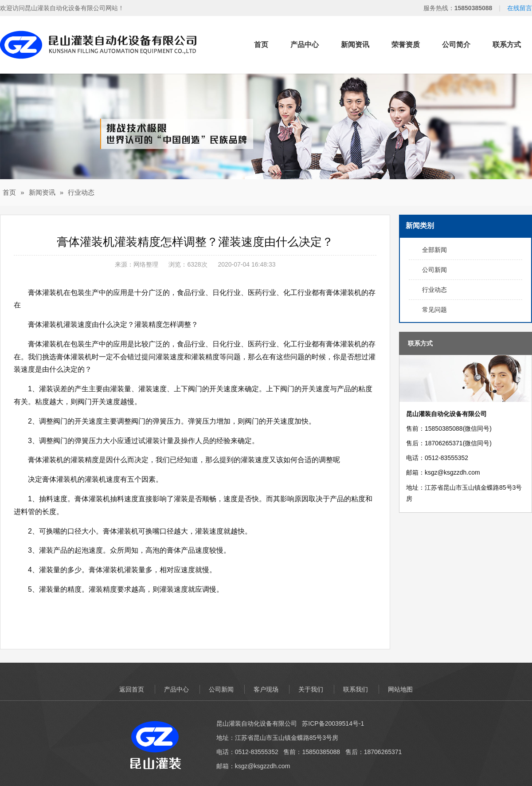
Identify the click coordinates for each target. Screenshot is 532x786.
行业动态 (81, 192)
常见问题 (434, 310)
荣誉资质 (406, 45)
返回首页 (132, 689)
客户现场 (266, 689)
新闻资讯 (355, 45)
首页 (261, 45)
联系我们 (356, 689)
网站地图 (400, 689)
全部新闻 (434, 250)
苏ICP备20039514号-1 (333, 723)
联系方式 (507, 45)
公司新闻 (434, 270)
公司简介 (456, 45)
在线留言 (520, 8)
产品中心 (305, 45)
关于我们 (311, 689)
